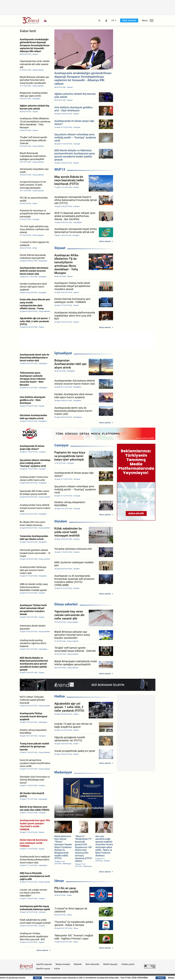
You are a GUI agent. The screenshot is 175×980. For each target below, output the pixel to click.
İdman (59, 881)
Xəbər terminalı (129, 20)
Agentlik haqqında (44, 964)
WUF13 (60, 169)
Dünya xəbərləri (66, 604)
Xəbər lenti (28, 31)
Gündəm (61, 521)
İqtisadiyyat (63, 353)
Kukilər (57, 969)
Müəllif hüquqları (110, 964)
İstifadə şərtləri (128, 964)
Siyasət (60, 248)
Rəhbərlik (78, 964)
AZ (113, 20)
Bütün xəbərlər (105, 241)
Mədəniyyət (63, 772)
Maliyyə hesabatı (63, 964)
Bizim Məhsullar (92, 964)
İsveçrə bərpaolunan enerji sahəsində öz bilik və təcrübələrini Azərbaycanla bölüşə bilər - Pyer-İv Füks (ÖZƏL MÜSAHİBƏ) (112, 978)
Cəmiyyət (61, 445)
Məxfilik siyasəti (43, 969)
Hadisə (60, 696)
